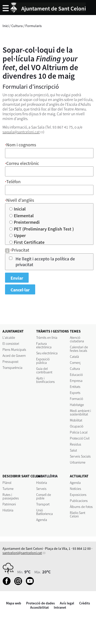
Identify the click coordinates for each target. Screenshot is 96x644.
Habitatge (77, 405)
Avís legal (67, 603)
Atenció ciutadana (77, 339)
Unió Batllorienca (44, 512)
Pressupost (10, 362)
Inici (6, 26)
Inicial (20, 209)
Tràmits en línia (47, 338)
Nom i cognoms (21, 145)
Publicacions (79, 501)
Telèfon (13, 182)
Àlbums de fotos (81, 507)
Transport (43, 504)
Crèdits (85, 603)
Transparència (12, 368)
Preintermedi (27, 222)
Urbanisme (78, 462)
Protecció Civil (80, 438)
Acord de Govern (14, 356)
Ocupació (77, 426)
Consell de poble (44, 496)
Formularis (34, 26)
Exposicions (78, 495)
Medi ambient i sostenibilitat (80, 412)
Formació (76, 399)
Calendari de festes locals (79, 349)
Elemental (24, 216)
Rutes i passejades (11, 496)
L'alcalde (9, 338)
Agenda (42, 520)
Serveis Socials (80, 456)
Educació (76, 375)
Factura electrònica (44, 345)
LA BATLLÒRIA (47, 476)
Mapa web (14, 603)
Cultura (17, 26)
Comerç (75, 363)
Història (8, 510)
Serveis (41, 489)
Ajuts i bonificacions (45, 380)
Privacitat (20, 250)
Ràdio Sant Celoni (78, 514)
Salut (73, 450)
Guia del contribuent (44, 370)
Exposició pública (43, 361)
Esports (75, 393)
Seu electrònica (47, 353)
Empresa (76, 381)
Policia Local (79, 432)
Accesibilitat (39, 607)
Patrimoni (9, 504)
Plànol (7, 483)
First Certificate (29, 242)
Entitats (75, 387)
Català (74, 357)
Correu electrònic (23, 163)
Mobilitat (76, 420)
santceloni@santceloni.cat (22, 553)
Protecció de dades (40, 603)
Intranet (60, 607)
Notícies (76, 489)
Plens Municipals (14, 350)
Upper (20, 235)
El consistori (11, 344)
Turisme (8, 489)
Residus (76, 444)
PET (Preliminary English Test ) (44, 229)
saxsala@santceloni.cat (21, 132)
